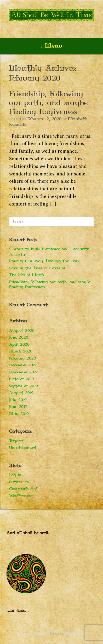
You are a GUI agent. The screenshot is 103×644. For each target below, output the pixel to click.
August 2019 (21, 393)
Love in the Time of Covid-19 (37, 268)
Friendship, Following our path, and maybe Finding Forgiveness (48, 103)
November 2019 (23, 372)
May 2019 (19, 414)
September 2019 (24, 386)
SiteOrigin (73, 634)
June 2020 (19, 337)
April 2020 (19, 344)
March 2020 (21, 351)
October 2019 (22, 379)
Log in (15, 475)
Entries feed (20, 482)
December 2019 (23, 365)
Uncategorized (22, 448)
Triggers (16, 441)
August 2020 (22, 331)
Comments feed (23, 489)
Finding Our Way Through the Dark (44, 261)
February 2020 (23, 358)
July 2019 (18, 400)
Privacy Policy (33, 634)
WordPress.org (21, 496)
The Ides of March (27, 275)
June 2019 (18, 407)
